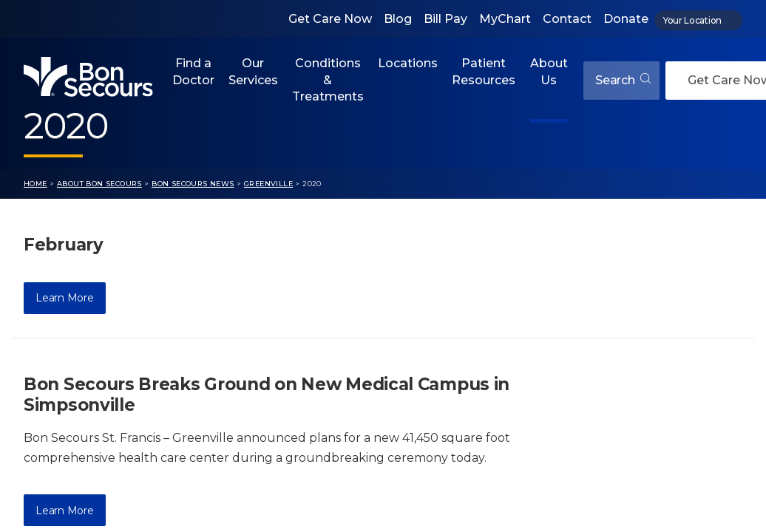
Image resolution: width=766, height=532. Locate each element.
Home (35, 184)
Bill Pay (445, 19)
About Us (549, 71)
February (64, 245)
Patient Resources (484, 71)
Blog (398, 19)
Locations (408, 63)
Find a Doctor (193, 71)
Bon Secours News (193, 184)
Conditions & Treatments (328, 80)
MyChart (505, 19)
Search (623, 80)
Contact (567, 19)
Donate (626, 19)
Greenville (268, 184)
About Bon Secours (99, 184)
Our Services (253, 71)
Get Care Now (330, 19)
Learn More (64, 298)
